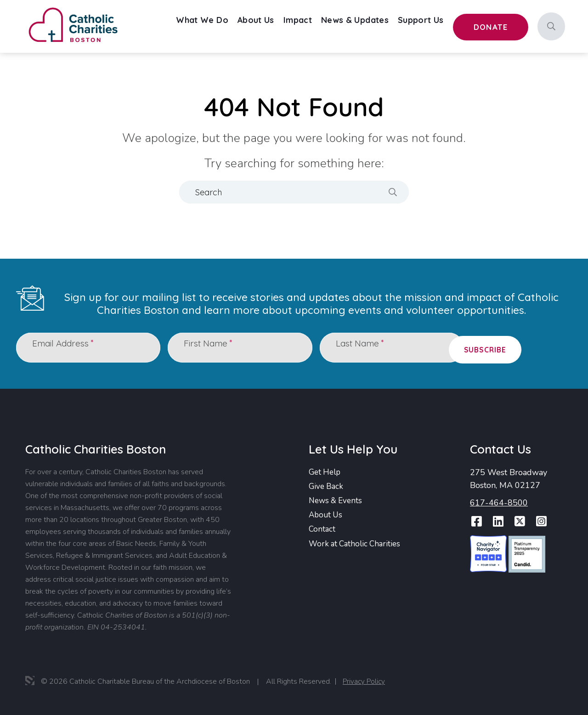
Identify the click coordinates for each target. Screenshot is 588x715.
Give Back (327, 486)
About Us (327, 516)
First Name (212, 347)
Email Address (67, 347)
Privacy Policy (365, 680)
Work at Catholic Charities (357, 545)
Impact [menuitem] (322, 26)
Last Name (364, 347)
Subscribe (529, 347)
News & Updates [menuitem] (374, 26)
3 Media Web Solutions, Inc (30, 680)
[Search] (551, 26)
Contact (322, 530)
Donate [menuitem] (496, 28)
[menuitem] (233, 26)
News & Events (337, 501)
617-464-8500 (499, 502)
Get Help (326, 471)
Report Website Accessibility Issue (540, 683)
